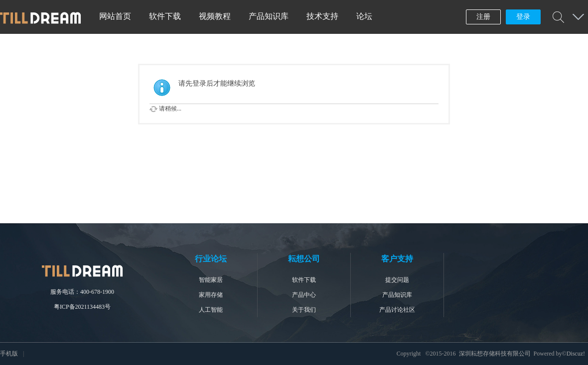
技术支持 (322, 16)
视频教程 (215, 16)
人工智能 (211, 310)
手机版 (9, 354)
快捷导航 (578, 17)
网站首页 (115, 16)
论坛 (364, 16)
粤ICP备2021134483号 (82, 307)
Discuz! (576, 354)
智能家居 (211, 280)
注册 (483, 17)
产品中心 (304, 295)
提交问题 (397, 280)
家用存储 (211, 295)
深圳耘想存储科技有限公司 (495, 354)
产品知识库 (269, 16)
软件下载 (165, 16)
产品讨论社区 (397, 310)
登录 (523, 17)
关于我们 (304, 310)
